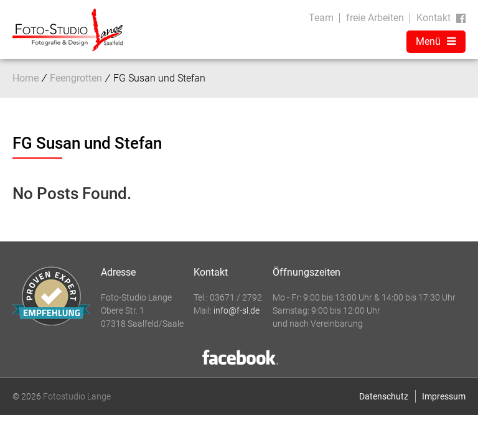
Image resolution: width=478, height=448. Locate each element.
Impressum (444, 396)
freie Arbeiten (375, 18)
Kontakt (433, 18)
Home (26, 78)
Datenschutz (384, 396)
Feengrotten (76, 78)
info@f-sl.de (237, 310)
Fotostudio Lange (77, 396)
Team (321, 18)
